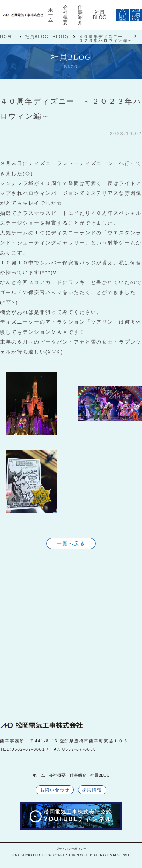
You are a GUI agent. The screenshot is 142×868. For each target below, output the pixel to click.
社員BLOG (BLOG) (47, 37)
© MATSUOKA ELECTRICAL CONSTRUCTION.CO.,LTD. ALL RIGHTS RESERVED (71, 855)
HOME (7, 37)
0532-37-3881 (28, 749)
